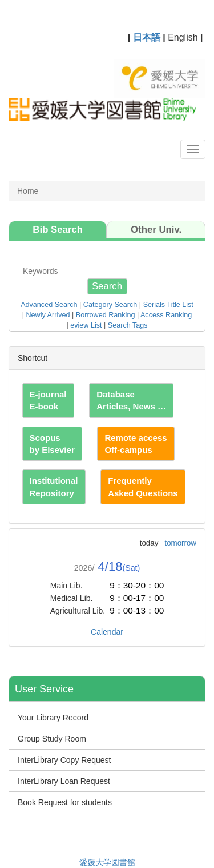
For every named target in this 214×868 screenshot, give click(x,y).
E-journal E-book (48, 400)
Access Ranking (166, 315)
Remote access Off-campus (136, 444)
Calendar (107, 632)
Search (107, 286)
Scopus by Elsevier (52, 444)
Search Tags (128, 325)
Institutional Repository (54, 487)
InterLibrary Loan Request (64, 781)
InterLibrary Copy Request (64, 760)
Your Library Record (53, 718)
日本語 (147, 37)
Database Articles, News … (131, 400)
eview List (86, 325)
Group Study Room (52, 739)
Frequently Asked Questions (143, 487)
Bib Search (58, 230)
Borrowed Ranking (106, 315)
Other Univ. (156, 230)
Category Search (110, 305)
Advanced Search (49, 305)
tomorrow (180, 543)
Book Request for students (65, 802)
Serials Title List (168, 305)
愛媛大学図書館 (107, 862)
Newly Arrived (48, 315)
